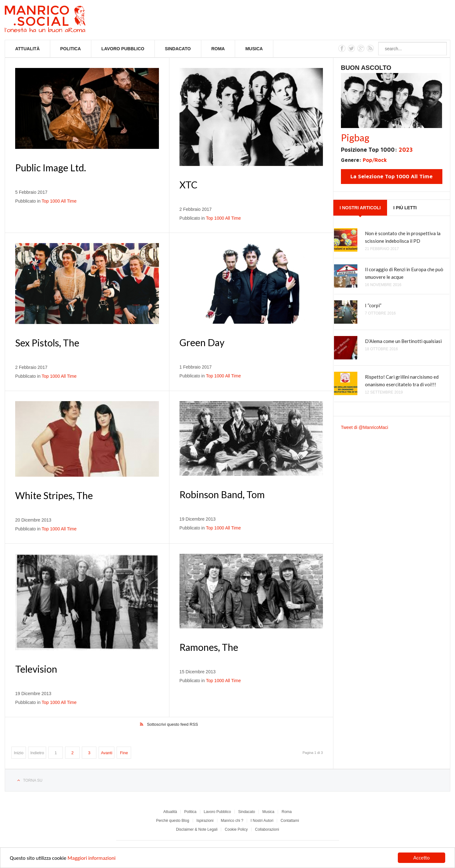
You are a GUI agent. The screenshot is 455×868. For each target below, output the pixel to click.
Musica (254, 49)
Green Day (202, 342)
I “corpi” (373, 305)
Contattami (290, 821)
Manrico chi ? (232, 821)
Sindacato (178, 49)
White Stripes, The (54, 495)
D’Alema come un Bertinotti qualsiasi (403, 341)
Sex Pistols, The (47, 343)
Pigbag (355, 138)
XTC (188, 185)
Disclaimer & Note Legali (197, 829)
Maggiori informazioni (92, 859)
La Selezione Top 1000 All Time (391, 176)
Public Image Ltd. (51, 168)
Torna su (33, 780)
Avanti (106, 753)
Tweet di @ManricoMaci (365, 427)
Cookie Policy (236, 829)
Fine (124, 753)
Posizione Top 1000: (377, 150)
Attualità (27, 49)
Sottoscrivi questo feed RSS (173, 724)
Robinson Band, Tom (222, 494)
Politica (71, 49)
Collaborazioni (267, 829)
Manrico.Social (59, 20)
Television (36, 669)
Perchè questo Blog (173, 821)
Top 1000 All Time (59, 201)
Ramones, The (209, 647)
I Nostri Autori (262, 821)
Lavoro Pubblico (123, 49)
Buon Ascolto (366, 68)
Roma (218, 49)
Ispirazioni (205, 821)
